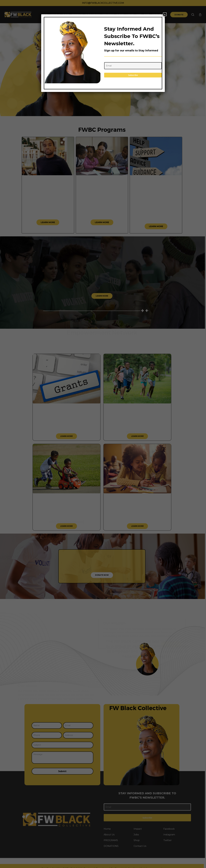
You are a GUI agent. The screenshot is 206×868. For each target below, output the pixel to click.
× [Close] (165, 14)
